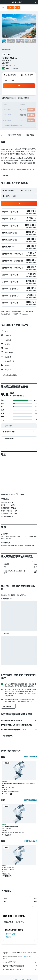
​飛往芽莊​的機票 (11, 934)
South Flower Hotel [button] (8, 868)
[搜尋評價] (21, 426)
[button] (36, 2)
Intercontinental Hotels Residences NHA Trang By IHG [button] (18, 784)
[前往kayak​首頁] (13, 8)
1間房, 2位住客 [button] (9, 80)
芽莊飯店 (8, 937)
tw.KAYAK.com (8, 978)
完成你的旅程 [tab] (9, 922)
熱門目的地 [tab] (20, 922)
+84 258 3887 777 (9, 66)
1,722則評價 (14, 68)
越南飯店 (29, 978)
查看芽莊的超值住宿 (31, 800)
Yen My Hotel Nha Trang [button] (10, 827)
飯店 (16, 978)
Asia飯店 (22, 978)
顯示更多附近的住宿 (31, 757)
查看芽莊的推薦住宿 (31, 841)
